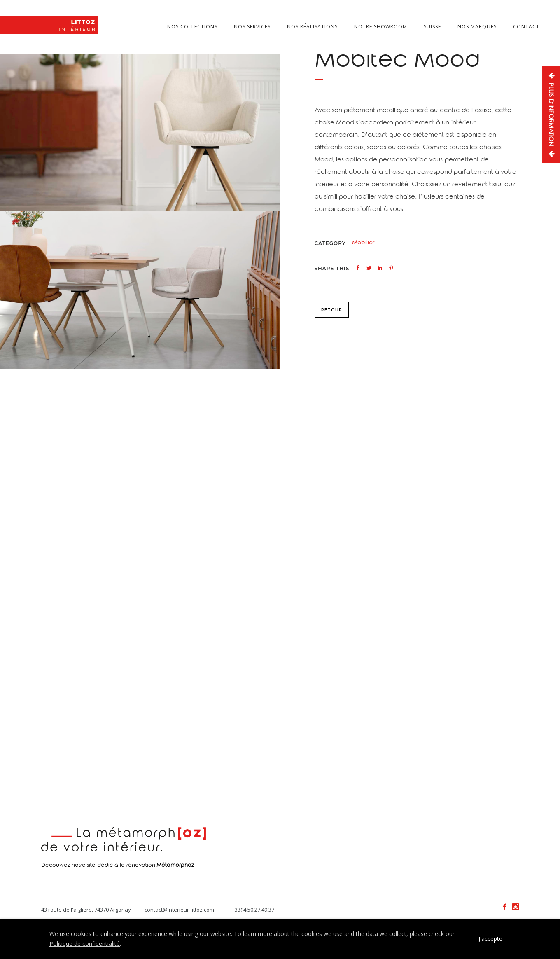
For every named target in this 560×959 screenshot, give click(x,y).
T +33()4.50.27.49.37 (251, 910)
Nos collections (192, 27)
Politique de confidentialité (85, 944)
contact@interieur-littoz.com (179, 910)
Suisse (432, 27)
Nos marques (477, 27)
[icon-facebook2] (507, 907)
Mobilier (363, 243)
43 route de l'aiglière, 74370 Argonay (86, 910)
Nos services (252, 27)
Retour (332, 310)
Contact (526, 27)
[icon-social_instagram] (516, 907)
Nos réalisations (312, 27)
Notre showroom (381, 27)
